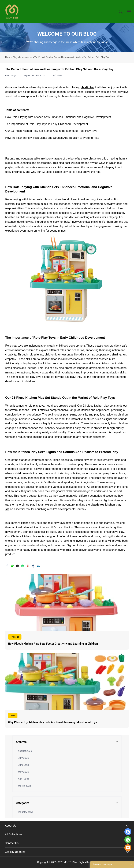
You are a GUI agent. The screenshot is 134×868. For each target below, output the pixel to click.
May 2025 (23, 772)
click (67, 37)
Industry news (26, 57)
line (12, 566)
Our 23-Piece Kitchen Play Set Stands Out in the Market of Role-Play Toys (51, 131)
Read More (67, 612)
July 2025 (23, 758)
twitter (17, 566)
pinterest (28, 566)
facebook (7, 566)
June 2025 (24, 765)
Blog (15, 57)
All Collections (14, 834)
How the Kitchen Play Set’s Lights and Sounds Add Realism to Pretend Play (52, 138)
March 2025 (25, 786)
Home (8, 57)
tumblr (33, 566)
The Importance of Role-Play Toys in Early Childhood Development (47, 124)
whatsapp (23, 566)
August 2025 (25, 751)
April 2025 (24, 779)
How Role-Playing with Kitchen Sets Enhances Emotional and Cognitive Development (58, 117)
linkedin (38, 566)
